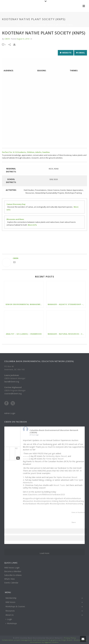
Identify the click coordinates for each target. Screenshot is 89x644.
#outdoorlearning (76, 501)
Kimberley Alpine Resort (56, 456)
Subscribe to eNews (13, 575)
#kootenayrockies (57, 504)
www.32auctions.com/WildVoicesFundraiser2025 (44, 494)
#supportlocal (29, 498)
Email (81, 53)
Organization (30, 25)
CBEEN (7, 39)
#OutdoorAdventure (72, 498)
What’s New (9, 579)
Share (74, 522)
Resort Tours (59, 485)
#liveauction (28, 501)
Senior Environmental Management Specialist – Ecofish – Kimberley (24, 304)
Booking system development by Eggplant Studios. (59, 641)
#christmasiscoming (74, 504)
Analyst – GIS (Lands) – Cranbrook (24, 334)
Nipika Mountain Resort (67, 477)
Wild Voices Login (12, 568)
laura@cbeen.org (12, 382)
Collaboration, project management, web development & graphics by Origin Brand (37, 640)
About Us (10, 615)
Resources (10, 611)
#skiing (55, 501)
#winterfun (63, 501)
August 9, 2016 (23, 39)
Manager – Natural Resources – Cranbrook (67, 334)
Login (9, 619)
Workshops (11, 623)
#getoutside (41, 498)
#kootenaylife (43, 504)
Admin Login (10, 413)
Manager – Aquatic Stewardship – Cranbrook (67, 304)
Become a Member (13, 571)
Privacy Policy (70, 638)
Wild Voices (10, 602)
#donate (50, 498)
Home (19, 25)
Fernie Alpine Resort (55, 459)
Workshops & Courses (15, 606)
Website (66, 53)
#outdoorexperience (43, 501)
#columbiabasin (30, 504)
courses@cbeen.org (13, 394)
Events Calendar (11, 583)
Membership (11, 598)
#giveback (59, 498)
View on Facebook (78, 512)
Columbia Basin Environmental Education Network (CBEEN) (54, 431)
